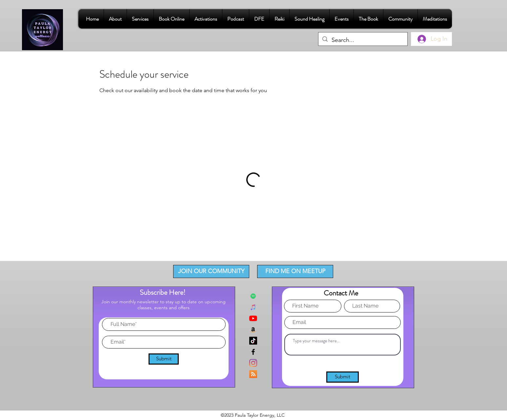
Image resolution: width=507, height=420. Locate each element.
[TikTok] (253, 341)
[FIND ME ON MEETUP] (295, 271)
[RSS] (253, 374)
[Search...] (363, 40)
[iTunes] (253, 307)
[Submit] (164, 359)
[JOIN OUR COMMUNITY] (211, 271)
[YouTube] (253, 318)
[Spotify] (253, 296)
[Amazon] (253, 330)
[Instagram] (253, 363)
